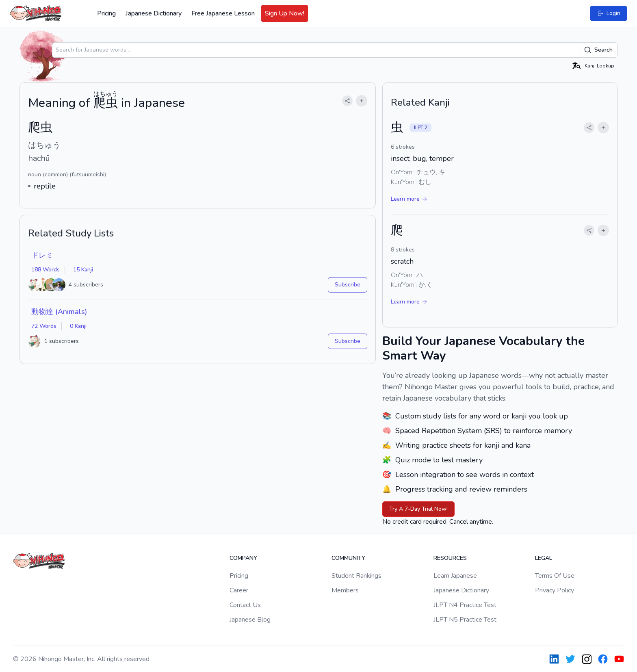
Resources (450, 558)
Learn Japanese (455, 576)
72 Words (44, 326)
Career (239, 590)
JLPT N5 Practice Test (465, 620)
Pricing (106, 13)
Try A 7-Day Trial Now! (418, 509)
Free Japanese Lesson (223, 13)
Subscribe (348, 285)
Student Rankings (356, 576)
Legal (544, 558)
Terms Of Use (555, 576)
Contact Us (245, 605)
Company (243, 558)
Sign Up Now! (285, 13)
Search (598, 50)
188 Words (45, 270)
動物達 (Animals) (59, 312)
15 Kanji (83, 270)
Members (345, 590)
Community (348, 558)
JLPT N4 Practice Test (465, 605)
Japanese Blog (250, 620)
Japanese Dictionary (154, 13)
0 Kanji (78, 326)
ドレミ (42, 255)
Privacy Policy (555, 590)
